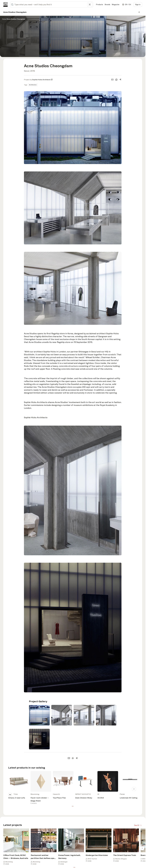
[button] (72, 806)
